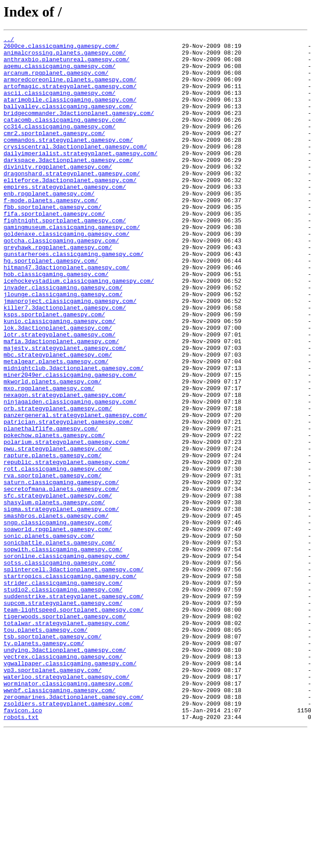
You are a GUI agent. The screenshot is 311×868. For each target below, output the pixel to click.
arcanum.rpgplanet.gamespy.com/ (56, 81)
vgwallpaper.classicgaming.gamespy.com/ (70, 789)
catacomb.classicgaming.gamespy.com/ (65, 137)
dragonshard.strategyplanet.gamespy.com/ (72, 201)
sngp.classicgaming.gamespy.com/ (58, 620)
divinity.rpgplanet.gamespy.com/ (58, 193)
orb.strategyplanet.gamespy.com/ (58, 483)
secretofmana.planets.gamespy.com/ (61, 580)
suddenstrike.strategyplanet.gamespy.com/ (73, 709)
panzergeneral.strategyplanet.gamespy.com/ (75, 491)
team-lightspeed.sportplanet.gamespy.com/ (73, 725)
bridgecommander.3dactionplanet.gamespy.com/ (79, 129)
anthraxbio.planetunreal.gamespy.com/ (67, 64)
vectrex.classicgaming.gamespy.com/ (63, 781)
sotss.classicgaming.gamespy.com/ (60, 668)
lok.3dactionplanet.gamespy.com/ (58, 387)
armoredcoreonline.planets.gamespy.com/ (70, 89)
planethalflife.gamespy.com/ (51, 507)
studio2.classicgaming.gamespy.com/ (63, 701)
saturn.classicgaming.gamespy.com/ (61, 572)
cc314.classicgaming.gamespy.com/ (60, 145)
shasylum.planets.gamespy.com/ (54, 596)
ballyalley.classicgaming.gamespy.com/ (68, 121)
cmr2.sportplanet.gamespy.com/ (54, 153)
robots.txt (21, 854)
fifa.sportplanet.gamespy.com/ (54, 250)
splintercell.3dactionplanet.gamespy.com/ (73, 677)
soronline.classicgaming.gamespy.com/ (67, 660)
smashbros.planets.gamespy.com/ (56, 612)
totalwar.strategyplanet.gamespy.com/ (67, 741)
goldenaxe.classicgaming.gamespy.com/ (67, 274)
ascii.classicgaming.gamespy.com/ (60, 105)
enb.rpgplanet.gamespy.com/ (49, 226)
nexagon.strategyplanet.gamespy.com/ (65, 467)
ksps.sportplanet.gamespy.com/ (54, 370)
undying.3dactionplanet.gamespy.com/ (65, 773)
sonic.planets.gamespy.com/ (49, 636)
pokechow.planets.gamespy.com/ (54, 515)
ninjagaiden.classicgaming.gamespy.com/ (70, 475)
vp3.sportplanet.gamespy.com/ (52, 797)
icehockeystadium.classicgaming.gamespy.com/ (79, 330)
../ (9, 40)
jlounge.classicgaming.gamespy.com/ (63, 346)
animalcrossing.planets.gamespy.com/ (65, 56)
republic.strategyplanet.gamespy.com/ (67, 548)
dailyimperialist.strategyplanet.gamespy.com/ (80, 177)
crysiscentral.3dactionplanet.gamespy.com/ (75, 169)
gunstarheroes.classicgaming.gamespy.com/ (73, 298)
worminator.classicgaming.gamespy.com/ (68, 813)
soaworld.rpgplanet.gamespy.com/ (58, 628)
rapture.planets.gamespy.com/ (52, 540)
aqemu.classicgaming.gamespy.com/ (60, 72)
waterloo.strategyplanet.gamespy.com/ (67, 805)
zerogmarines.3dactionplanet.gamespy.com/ (73, 830)
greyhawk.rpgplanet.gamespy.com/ (58, 290)
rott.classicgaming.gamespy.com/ (58, 556)
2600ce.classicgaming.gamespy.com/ (61, 48)
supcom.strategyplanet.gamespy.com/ (63, 717)
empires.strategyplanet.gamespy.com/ (65, 217)
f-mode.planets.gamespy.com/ (51, 234)
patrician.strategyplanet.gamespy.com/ (68, 499)
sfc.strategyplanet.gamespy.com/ (58, 588)
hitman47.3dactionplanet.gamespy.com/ (67, 314)
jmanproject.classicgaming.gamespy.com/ (70, 354)
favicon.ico (23, 846)
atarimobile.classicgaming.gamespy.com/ (70, 113)
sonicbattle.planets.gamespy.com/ (60, 644)
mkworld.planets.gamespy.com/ (52, 451)
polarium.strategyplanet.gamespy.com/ (67, 523)
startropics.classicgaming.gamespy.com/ (70, 685)
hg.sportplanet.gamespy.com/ (51, 306)
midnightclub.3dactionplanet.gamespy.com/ (73, 435)
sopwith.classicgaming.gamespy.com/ (63, 652)
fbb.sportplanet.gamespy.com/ (52, 242)
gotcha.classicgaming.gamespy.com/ (61, 282)
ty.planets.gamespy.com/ (44, 765)
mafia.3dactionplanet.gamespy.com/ (61, 403)
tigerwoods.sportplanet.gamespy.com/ (65, 733)
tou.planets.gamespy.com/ (45, 749)
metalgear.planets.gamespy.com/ (56, 427)
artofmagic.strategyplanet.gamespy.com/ (70, 97)
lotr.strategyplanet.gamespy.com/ (60, 395)
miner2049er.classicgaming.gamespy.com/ (70, 443)
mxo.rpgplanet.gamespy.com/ (49, 459)
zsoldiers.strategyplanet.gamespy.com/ (68, 838)
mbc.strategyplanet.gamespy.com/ (58, 419)
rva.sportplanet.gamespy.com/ (52, 564)
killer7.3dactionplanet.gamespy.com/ (65, 362)
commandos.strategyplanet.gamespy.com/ (68, 161)
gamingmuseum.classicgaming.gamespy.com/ (72, 266)
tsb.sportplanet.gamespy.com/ (52, 757)
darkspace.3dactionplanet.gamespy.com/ (68, 185)
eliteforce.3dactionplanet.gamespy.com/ (70, 209)
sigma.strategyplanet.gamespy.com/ (61, 604)
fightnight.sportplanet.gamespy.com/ (65, 258)
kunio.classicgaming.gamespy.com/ (60, 379)
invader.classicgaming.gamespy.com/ (63, 338)
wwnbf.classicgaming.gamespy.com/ (60, 821)
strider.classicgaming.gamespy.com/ (63, 693)
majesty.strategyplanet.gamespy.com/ (65, 411)
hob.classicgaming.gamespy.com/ (56, 322)
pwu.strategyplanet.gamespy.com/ (58, 532)
